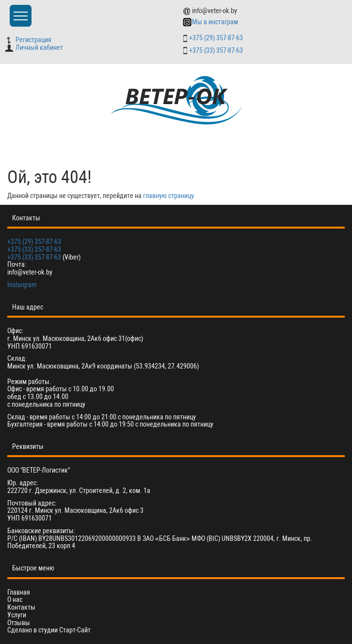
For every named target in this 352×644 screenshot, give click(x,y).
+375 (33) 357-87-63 (216, 50)
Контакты (21, 607)
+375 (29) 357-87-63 (216, 38)
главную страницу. (169, 196)
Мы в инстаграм (210, 22)
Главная (19, 592)
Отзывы (19, 623)
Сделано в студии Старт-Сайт (49, 630)
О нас (15, 600)
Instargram (22, 285)
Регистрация (29, 40)
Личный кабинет (34, 47)
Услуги (17, 615)
